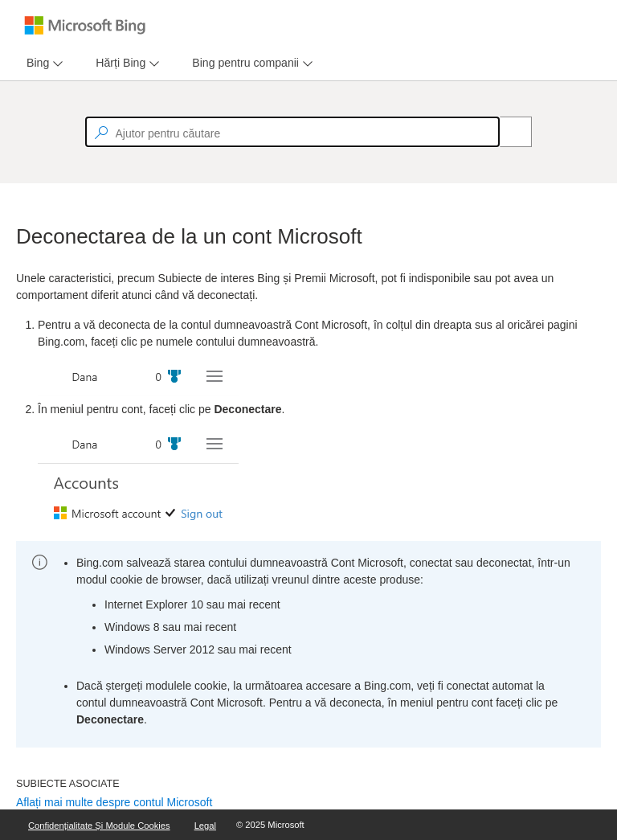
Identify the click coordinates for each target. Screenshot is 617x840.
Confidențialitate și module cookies (99, 826)
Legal (205, 826)
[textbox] (292, 132)
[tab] (35, 63)
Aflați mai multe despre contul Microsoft (114, 802)
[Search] (507, 132)
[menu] (43, 63)
